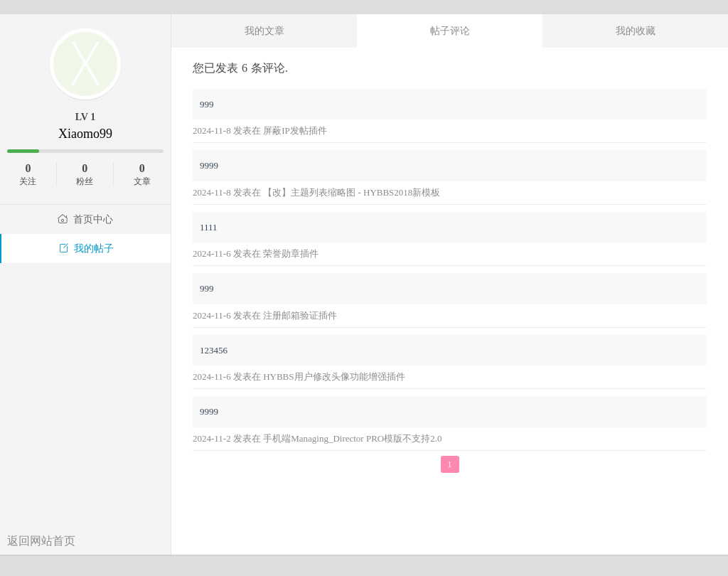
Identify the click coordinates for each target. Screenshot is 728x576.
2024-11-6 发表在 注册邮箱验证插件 (265, 315)
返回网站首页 (41, 541)
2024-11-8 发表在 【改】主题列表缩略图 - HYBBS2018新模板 (316, 192)
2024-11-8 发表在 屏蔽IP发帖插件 (260, 130)
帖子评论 (450, 31)
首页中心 (85, 219)
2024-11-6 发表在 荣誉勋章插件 (256, 254)
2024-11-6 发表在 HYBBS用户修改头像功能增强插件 (299, 377)
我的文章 (264, 31)
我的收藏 (636, 31)
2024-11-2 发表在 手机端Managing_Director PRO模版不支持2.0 (317, 438)
